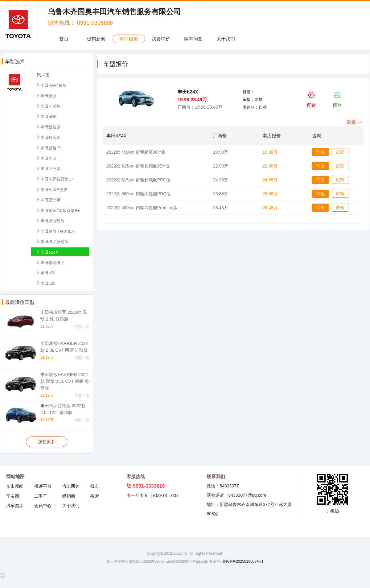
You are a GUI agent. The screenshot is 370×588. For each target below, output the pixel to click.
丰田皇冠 (46, 95)
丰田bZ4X (47, 252)
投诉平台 (43, 486)
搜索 (95, 496)
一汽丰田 (41, 75)
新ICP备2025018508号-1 (243, 561)
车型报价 (129, 39)
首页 (64, 39)
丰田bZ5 (45, 283)
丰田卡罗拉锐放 (52, 241)
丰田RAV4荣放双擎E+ (58, 210)
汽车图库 (15, 506)
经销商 (69, 496)
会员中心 (43, 506)
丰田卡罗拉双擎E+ (54, 179)
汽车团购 (71, 486)
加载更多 (47, 442)
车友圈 (13, 496)
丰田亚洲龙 (48, 168)
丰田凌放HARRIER (55, 231)
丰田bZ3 (45, 273)
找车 (95, 486)
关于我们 (226, 39)
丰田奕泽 (46, 158)
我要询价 (161, 39)
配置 (311, 99)
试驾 (340, 152)
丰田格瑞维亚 (50, 262)
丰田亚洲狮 (48, 200)
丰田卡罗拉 (48, 106)
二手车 (41, 496)
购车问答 (193, 39)
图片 (337, 99)
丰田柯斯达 (48, 137)
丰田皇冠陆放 (50, 220)
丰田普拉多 (48, 127)
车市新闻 (15, 486)
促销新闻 (96, 39)
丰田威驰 (46, 116)
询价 (320, 152)
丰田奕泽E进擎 (51, 189)
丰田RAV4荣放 (51, 85)
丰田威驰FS (49, 148)
